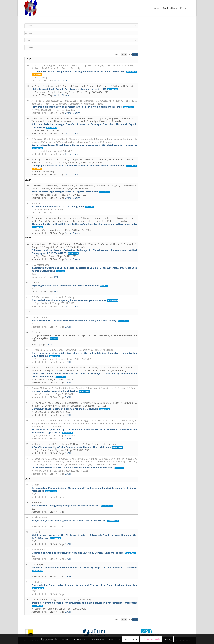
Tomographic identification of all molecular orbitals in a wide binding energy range (78, 166)
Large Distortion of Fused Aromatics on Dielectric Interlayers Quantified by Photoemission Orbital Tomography (84, 375)
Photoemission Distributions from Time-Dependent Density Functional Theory (74, 321)
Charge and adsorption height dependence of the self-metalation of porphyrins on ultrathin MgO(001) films (84, 354)
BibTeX (43, 80)
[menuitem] (156, 8)
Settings (168, 639)
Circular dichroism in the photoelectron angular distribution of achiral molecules (78, 71)
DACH (57, 277)
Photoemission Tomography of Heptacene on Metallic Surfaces (66, 506)
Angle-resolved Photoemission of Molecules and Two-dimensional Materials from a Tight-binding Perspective (84, 489)
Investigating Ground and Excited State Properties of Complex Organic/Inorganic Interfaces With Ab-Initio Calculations (84, 269)
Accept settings (130, 639)
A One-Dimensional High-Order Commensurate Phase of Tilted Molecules (71, 447)
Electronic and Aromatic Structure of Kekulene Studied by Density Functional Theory (77, 553)
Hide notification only (151, 639)
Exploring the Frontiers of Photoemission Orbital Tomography (65, 286)
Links (34, 80)
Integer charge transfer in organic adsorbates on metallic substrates (69, 520)
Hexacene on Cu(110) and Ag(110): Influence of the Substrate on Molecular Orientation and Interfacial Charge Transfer (84, 431)
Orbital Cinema (62, 80)
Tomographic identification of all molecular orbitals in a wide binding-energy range (77, 107)
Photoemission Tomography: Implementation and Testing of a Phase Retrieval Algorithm (84, 585)
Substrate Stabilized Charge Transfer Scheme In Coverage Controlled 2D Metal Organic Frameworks (84, 126)
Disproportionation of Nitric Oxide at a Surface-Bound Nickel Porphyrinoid (72, 468)
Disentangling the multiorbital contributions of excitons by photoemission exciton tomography (84, 224)
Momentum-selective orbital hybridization (55, 391)
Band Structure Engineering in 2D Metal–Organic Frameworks (65, 192)
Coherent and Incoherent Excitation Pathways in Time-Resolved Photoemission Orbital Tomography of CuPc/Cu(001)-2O (84, 252)
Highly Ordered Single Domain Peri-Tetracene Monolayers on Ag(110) (69, 89)
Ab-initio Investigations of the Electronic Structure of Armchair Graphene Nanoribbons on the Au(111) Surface (84, 537)
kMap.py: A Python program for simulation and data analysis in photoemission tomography (84, 603)
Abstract (36, 113)
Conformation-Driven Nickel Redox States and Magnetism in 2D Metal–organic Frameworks (84, 145)
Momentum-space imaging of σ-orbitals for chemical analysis (65, 409)
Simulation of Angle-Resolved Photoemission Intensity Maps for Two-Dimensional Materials (84, 567)
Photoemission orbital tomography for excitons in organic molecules (69, 300)
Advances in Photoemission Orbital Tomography (58, 206)
